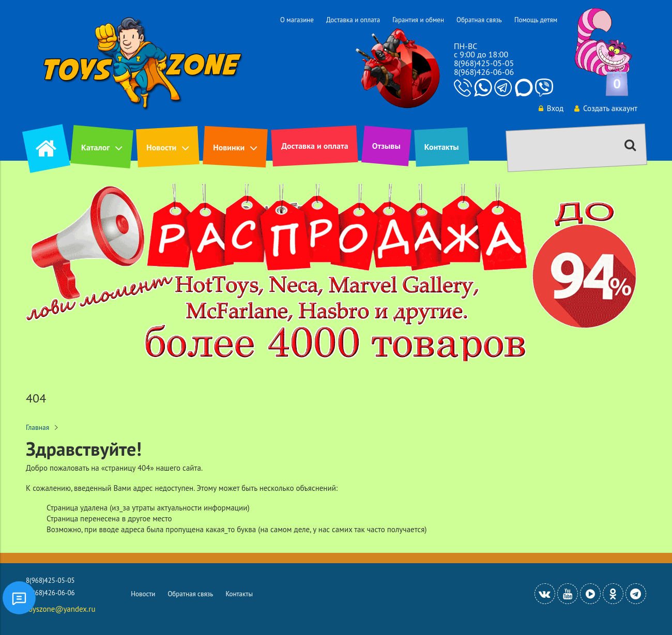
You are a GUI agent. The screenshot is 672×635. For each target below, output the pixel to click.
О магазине (297, 20)
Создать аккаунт (606, 108)
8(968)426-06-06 (484, 72)
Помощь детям (536, 20)
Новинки (229, 147)
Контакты (442, 147)
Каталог (95, 147)
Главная (37, 427)
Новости (161, 147)
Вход (551, 108)
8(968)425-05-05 (484, 63)
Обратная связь (479, 20)
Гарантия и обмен (418, 20)
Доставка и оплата (353, 20)
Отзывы (386, 146)
